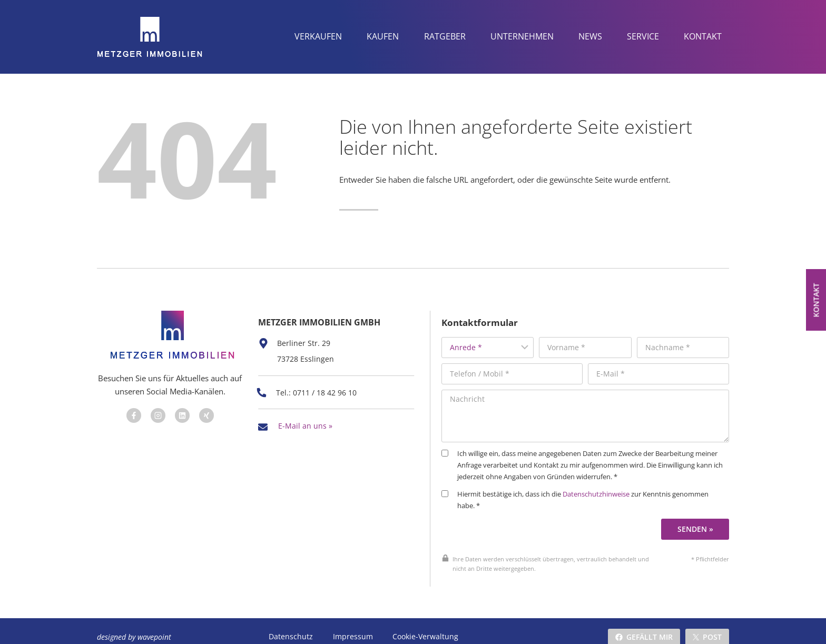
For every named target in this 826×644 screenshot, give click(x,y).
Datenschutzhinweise (611, 483)
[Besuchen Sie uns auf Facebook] (132, 412)
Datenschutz (291, 625)
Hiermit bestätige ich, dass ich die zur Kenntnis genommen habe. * (590, 488)
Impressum (352, 625)
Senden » (697, 517)
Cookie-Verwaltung (424, 625)
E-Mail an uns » (305, 417)
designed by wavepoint (134, 625)
